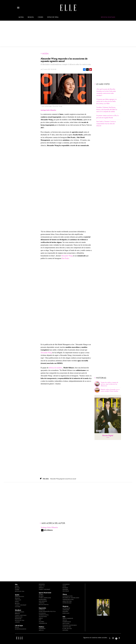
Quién (17, 595)
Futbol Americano (45, 598)
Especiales (66, 613)
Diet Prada (65, 258)
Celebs (40, 17)
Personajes (19, 617)
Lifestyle (42, 603)
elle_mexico (115, 638)
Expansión (42, 608)
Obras (41, 618)
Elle (16, 584)
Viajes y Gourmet (21, 605)
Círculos (18, 600)
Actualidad (66, 608)
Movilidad (66, 623)
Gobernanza (67, 622)
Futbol (41, 594)
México (41, 630)
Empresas (42, 610)
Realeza (17, 598)
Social (65, 620)
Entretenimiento (21, 629)
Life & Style (19, 626)
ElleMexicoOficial (121, 638)
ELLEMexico (110, 638)
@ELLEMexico (48, 530)
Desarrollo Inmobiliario (71, 598)
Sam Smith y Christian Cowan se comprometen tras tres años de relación (106, 124)
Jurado (17, 622)
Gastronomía (20, 612)
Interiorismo (67, 603)
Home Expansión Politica (47, 611)
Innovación (67, 627)
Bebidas (17, 614)
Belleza (31, 17)
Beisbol (41, 596)
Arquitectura (67, 601)
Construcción (68, 596)
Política (41, 627)
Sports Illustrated (45, 593)
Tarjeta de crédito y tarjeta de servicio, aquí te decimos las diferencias (109, 384)
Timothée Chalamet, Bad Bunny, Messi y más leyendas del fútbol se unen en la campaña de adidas (107, 109)
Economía (42, 613)
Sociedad (66, 591)
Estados (65, 588)
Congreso (66, 584)
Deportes (42, 584)
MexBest (18, 610)
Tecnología (43, 617)
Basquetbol (43, 600)
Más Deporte (43, 601)
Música (41, 588)
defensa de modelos (55, 368)
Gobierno (42, 629)
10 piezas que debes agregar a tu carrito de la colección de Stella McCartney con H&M (106, 101)
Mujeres (42, 622)
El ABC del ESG (67, 629)
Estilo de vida (53, 17)
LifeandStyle (43, 623)
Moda (21, 17)
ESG (40, 620)
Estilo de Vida (20, 620)
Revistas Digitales (108, 17)
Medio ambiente (68, 618)
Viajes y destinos (21, 615)
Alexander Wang (67, 256)
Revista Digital (108, 435)
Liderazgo (66, 610)
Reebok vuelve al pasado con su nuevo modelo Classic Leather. (110, 390)
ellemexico (118, 638)
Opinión (65, 589)
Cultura (18, 607)
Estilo (17, 627)
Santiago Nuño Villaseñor (49, 527)
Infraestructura (68, 600)
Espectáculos (20, 597)
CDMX (64, 586)
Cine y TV (42, 586)
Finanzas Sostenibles (70, 625)
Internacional (44, 615)
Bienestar (18, 619)
